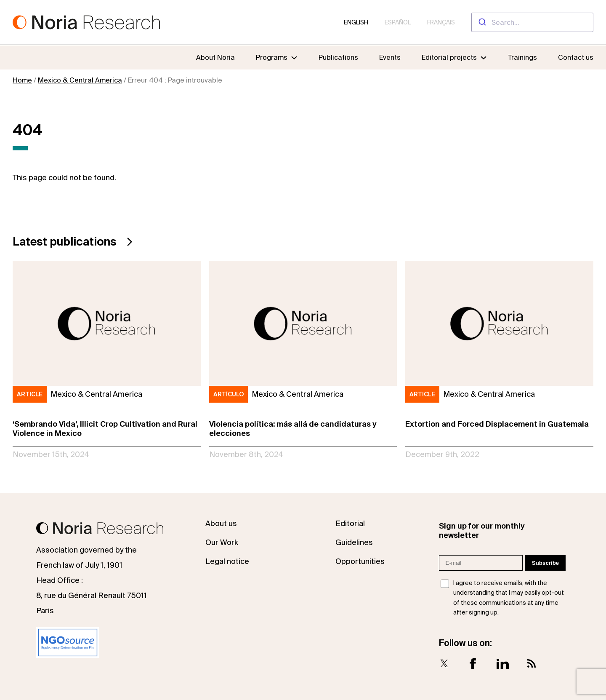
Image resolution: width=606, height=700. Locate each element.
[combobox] (532, 22)
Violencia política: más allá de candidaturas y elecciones (293, 429)
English (356, 22)
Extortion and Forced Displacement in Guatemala (497, 424)
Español (398, 22)
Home (22, 80)
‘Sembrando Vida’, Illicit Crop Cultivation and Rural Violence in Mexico (105, 429)
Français (441, 22)
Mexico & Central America (80, 80)
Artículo (229, 394)
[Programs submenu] (277, 57)
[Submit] (482, 22)
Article (30, 394)
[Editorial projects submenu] (484, 57)
